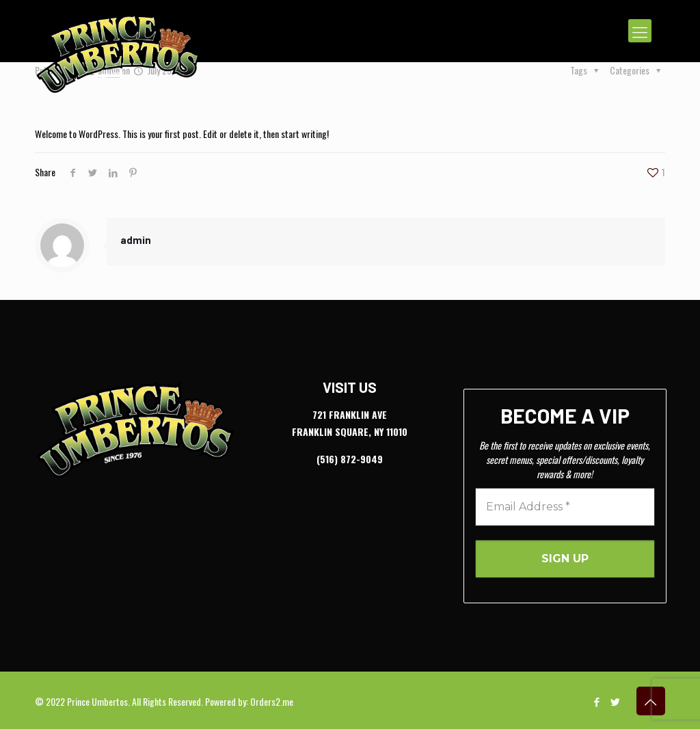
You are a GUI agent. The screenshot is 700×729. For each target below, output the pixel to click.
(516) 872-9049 (350, 459)
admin (136, 240)
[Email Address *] (565, 507)
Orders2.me (272, 701)
